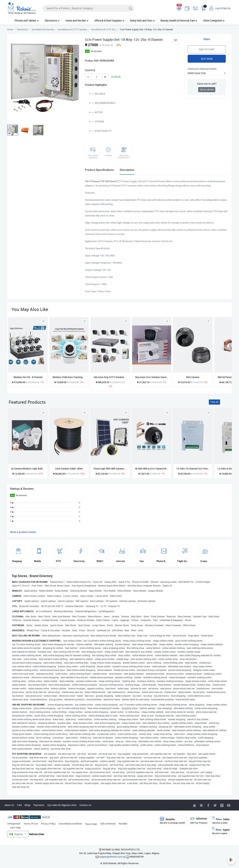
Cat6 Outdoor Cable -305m (69, 469)
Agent (221, 831)
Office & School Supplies (109, 20)
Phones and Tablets (27, 20)
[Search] (88, 8)
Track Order (91, 824)
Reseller (123, 824)
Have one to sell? (207, 84)
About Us (9, 805)
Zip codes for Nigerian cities (62, 805)
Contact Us (85, 805)
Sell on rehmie (207, 90)
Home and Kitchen (77, 20)
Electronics (52, 20)
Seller (221, 820)
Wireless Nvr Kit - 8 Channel (28, 377)
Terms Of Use (31, 824)
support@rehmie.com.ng (112, 857)
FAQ (19, 805)
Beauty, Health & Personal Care (179, 20)
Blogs (28, 805)
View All (214, 402)
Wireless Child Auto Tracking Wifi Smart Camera (69, 377)
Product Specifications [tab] (99, 170)
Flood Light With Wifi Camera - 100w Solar (110, 469)
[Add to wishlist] (43, 413)
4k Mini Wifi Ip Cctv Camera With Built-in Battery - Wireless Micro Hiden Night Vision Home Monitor (152, 469)
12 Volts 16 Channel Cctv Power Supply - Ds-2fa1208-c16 (193, 469)
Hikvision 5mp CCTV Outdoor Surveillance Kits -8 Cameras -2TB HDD (110, 377)
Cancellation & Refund (70, 824)
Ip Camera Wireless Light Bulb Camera (28, 469)
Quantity (90, 70)
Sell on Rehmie (108, 824)
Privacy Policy (48, 824)
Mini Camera (193, 377)
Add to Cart (207, 49)
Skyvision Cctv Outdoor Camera (152, 377)
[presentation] (223, 348)
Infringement (14, 824)
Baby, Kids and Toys (142, 20)
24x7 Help (15, 828)
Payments (39, 805)
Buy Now (207, 59)
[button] (207, 73)
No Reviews (96, 51)
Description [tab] (127, 170)
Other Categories (214, 20)
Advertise (199, 820)
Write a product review (23, 532)
